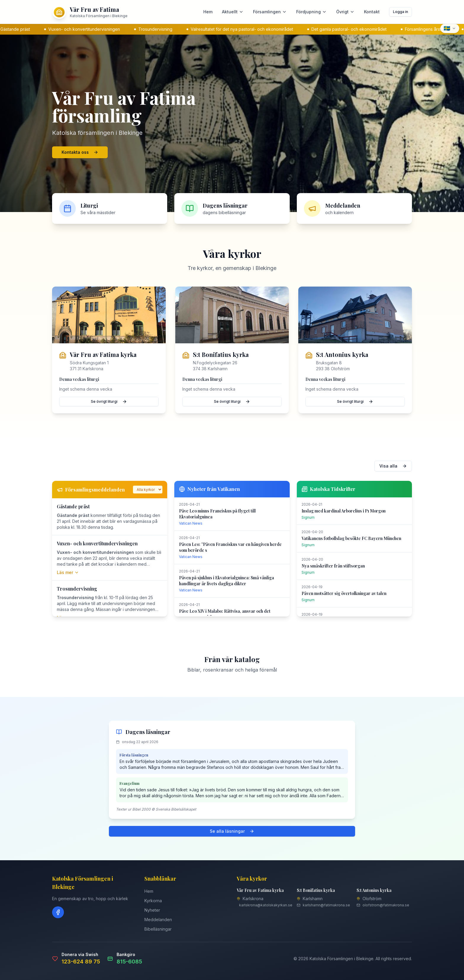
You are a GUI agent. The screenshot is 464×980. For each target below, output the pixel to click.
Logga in (401, 12)
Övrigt (345, 12)
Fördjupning (311, 12)
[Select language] (450, 28)
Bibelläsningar (158, 929)
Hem (208, 12)
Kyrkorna (153, 901)
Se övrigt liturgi (109, 402)
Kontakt (372, 12)
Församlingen (270, 12)
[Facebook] (58, 912)
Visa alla (393, 466)
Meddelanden (158, 920)
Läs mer (68, 572)
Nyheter (152, 910)
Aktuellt (233, 12)
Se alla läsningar (232, 831)
